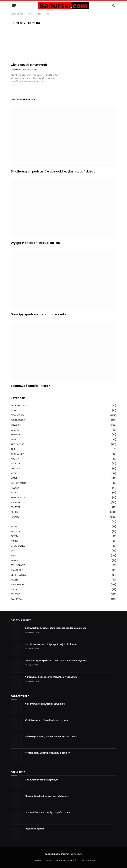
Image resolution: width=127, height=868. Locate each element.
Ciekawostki (16, 70)
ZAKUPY (15, 589)
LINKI (49, 860)
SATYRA (15, 536)
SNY (13, 551)
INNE (13, 449)
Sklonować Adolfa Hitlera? (30, 386)
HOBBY (14, 439)
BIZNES (14, 410)
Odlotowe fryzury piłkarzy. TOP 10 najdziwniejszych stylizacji (56, 661)
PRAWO (15, 527)
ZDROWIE (15, 594)
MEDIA (14, 473)
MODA (14, 478)
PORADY (15, 517)
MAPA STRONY (88, 860)
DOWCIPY (16, 425)
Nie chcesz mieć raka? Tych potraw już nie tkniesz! (51, 644)
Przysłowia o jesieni (35, 829)
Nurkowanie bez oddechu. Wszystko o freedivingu (51, 677)
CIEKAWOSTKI (18, 415)
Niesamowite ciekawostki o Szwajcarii (45, 704)
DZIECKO (15, 430)
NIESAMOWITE (18, 497)
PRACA (14, 522)
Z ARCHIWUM (17, 585)
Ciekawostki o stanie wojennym (42, 780)
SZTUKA (15, 560)
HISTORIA (15, 435)
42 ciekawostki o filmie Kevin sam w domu (47, 720)
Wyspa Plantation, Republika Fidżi (36, 243)
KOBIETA (15, 459)
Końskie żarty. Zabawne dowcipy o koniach (48, 753)
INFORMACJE (17, 444)
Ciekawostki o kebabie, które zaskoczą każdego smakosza (56, 628)
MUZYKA (15, 488)
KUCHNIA (15, 464)
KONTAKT (39, 860)
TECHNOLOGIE (18, 565)
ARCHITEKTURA (18, 406)
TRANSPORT (17, 570)
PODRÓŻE (16, 502)
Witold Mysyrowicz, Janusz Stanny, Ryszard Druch (51, 736)
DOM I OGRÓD (18, 420)
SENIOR (14, 541)
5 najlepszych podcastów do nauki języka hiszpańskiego (53, 171)
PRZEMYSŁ (16, 531)
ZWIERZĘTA (16, 599)
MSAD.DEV (77, 854)
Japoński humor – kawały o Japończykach (47, 812)
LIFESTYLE (15, 468)
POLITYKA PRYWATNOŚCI (67, 860)
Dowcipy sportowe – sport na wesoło (38, 314)
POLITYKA (16, 507)
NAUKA (14, 493)
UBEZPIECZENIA (18, 575)
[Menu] (14, 6)
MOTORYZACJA (19, 483)
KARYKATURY (17, 454)
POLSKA (15, 512)
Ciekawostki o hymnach (29, 65)
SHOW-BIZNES (18, 546)
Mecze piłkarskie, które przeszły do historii (47, 796)
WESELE (15, 580)
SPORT (14, 556)
